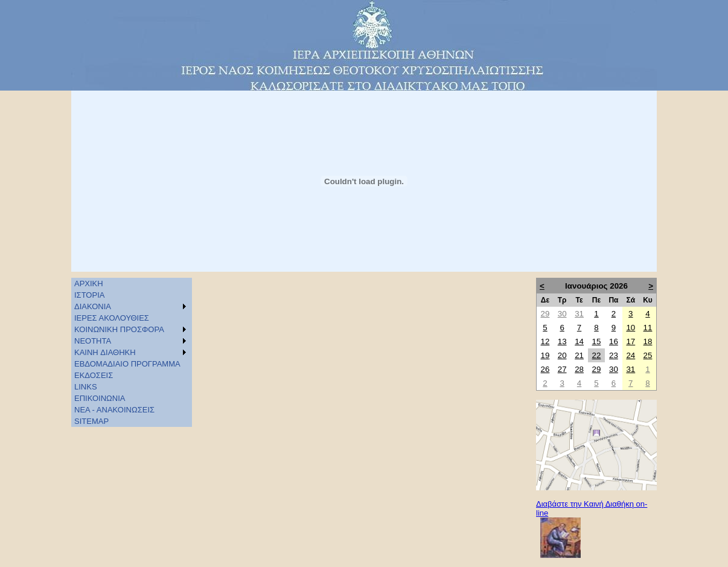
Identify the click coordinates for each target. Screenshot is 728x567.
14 (579, 341)
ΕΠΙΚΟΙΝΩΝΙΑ (100, 398)
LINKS (86, 387)
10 (631, 328)
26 (545, 369)
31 (579, 314)
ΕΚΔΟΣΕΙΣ (94, 375)
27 (562, 369)
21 (579, 355)
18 (648, 341)
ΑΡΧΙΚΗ (89, 283)
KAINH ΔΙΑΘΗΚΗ (105, 352)
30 (562, 314)
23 (614, 355)
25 (648, 355)
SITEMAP (91, 421)
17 (631, 341)
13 (562, 341)
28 (579, 369)
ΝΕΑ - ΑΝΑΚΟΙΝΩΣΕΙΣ (114, 410)
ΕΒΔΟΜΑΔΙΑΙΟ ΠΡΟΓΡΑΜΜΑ (127, 364)
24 (631, 355)
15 (597, 341)
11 (648, 328)
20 (562, 355)
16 (614, 341)
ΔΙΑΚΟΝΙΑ (93, 306)
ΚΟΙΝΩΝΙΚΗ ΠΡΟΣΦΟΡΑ (119, 329)
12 (545, 341)
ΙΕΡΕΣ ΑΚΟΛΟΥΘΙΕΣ (112, 318)
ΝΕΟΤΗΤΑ (93, 341)
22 (597, 355)
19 (545, 355)
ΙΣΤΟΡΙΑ (89, 295)
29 (545, 314)
